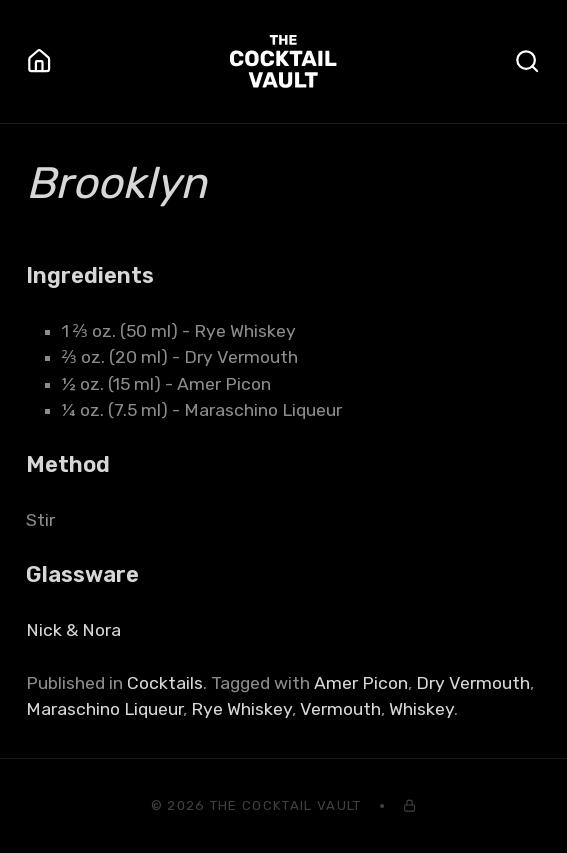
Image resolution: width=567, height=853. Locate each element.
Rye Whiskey (241, 709)
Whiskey (421, 709)
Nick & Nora (73, 630)
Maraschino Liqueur (104, 709)
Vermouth (340, 709)
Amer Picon (361, 683)
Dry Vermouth (473, 683)
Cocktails (165, 683)
